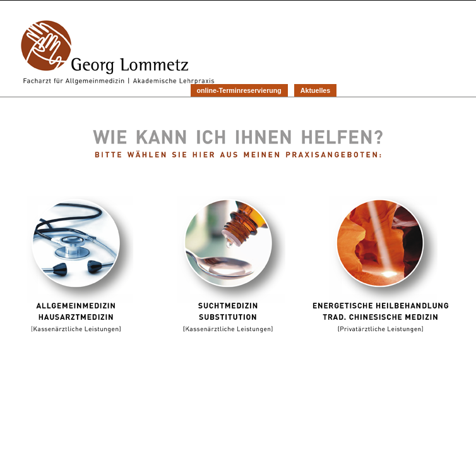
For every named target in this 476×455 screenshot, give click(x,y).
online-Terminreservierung (239, 90)
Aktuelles (315, 90)
